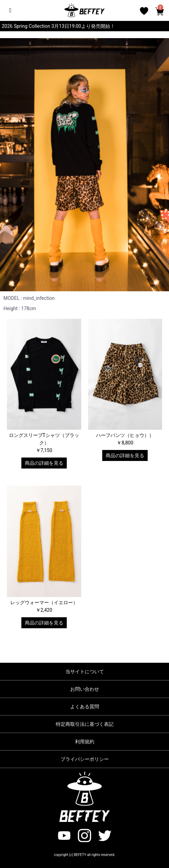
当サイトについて (85, 672)
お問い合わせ (85, 689)
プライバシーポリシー (85, 759)
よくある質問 (85, 707)
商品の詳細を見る (44, 463)
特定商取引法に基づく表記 (85, 724)
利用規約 (85, 742)
